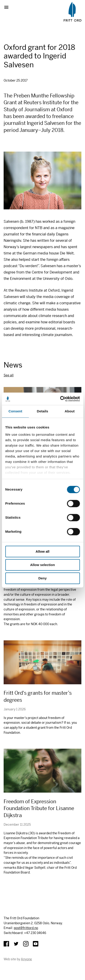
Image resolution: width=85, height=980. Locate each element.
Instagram (26, 944)
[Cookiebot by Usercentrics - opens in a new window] (61, 399)
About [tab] (70, 411)
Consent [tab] (15, 411)
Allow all (42, 551)
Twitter (16, 944)
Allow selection (42, 565)
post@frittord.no (26, 928)
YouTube (36, 944)
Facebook (6, 944)
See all (9, 375)
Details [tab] (43, 411)
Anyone (26, 959)
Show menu (8, 7)
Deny (42, 578)
